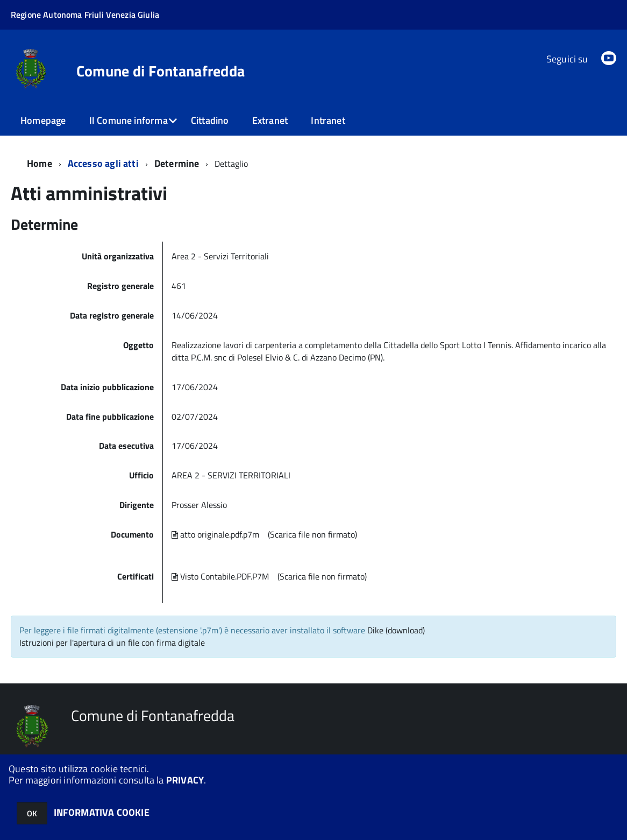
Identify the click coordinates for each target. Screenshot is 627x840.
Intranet (328, 120)
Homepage (43, 120)
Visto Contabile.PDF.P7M (220, 576)
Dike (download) (396, 630)
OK (32, 813)
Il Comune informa (129, 120)
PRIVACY (185, 780)
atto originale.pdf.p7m (215, 534)
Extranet (270, 120)
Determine (177, 163)
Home (40, 163)
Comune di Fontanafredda (161, 71)
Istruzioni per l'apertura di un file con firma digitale (112, 643)
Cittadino (210, 120)
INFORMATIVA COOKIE (102, 812)
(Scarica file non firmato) (312, 534)
